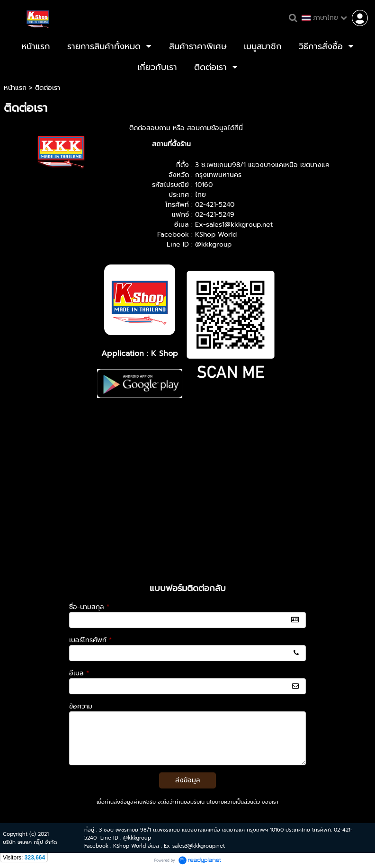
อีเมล (79, 673)
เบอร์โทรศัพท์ (90, 640)
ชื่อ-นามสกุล (89, 607)
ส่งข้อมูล (188, 780)
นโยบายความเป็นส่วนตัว (233, 802)
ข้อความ (81, 706)
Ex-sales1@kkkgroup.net (234, 225)
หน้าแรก (15, 88)
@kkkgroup (213, 244)
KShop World (216, 235)
